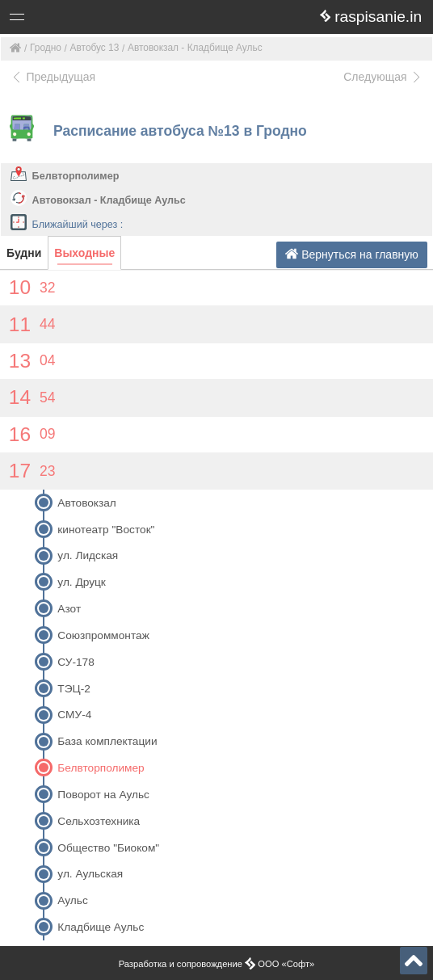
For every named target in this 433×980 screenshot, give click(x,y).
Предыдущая (53, 77)
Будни (24, 253)
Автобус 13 (95, 48)
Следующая (383, 77)
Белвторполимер (76, 176)
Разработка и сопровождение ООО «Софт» (217, 964)
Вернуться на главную (352, 254)
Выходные (84, 253)
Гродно (46, 48)
